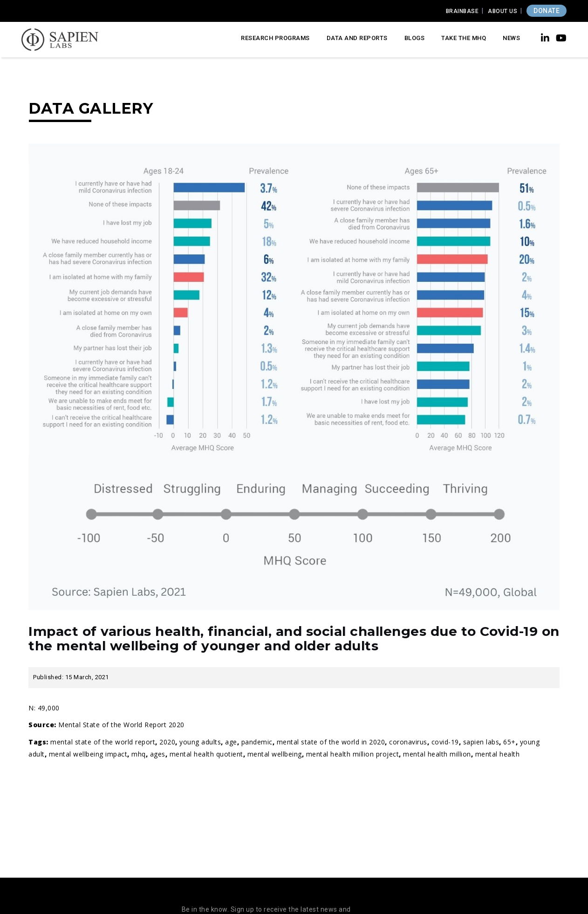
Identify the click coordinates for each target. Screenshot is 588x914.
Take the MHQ (464, 38)
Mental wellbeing (275, 754)
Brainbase (462, 11)
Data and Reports (357, 38)
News (511, 38)
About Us (503, 11)
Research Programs (275, 38)
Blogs (415, 38)
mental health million (437, 754)
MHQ (139, 754)
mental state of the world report (103, 742)
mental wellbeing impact (88, 754)
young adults (200, 742)
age (231, 742)
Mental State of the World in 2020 (331, 742)
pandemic (257, 742)
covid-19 (445, 742)
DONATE (547, 11)
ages (158, 754)
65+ (509, 742)
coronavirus (408, 742)
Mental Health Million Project (353, 754)
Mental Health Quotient (206, 754)
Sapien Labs (481, 742)
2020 (167, 742)
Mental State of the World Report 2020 (121, 725)
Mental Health (498, 754)
